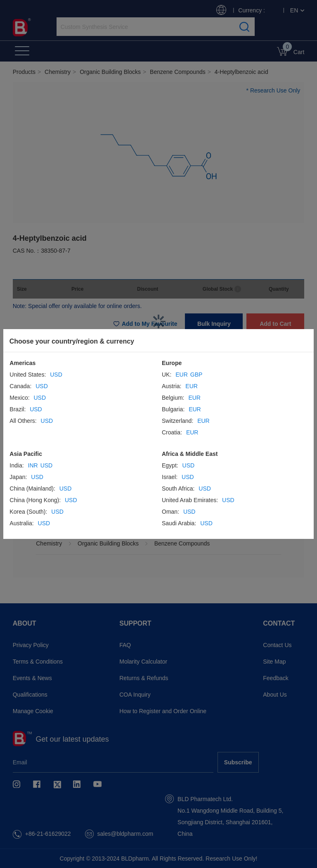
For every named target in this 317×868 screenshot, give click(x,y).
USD (56, 375)
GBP (196, 375)
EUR (182, 375)
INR (33, 465)
